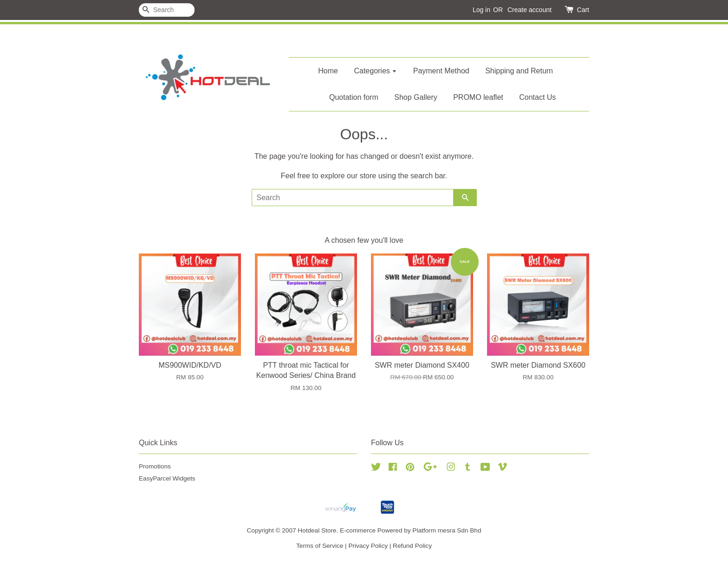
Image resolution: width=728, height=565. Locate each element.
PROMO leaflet (478, 97)
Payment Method (441, 71)
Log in (481, 10)
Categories (375, 71)
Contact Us (537, 97)
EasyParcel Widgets (167, 478)
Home (328, 71)
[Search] (167, 10)
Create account (530, 10)
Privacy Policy (368, 546)
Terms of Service (320, 546)
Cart (583, 10)
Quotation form (354, 97)
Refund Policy (412, 546)
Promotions (155, 466)
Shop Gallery (416, 97)
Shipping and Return (519, 71)
